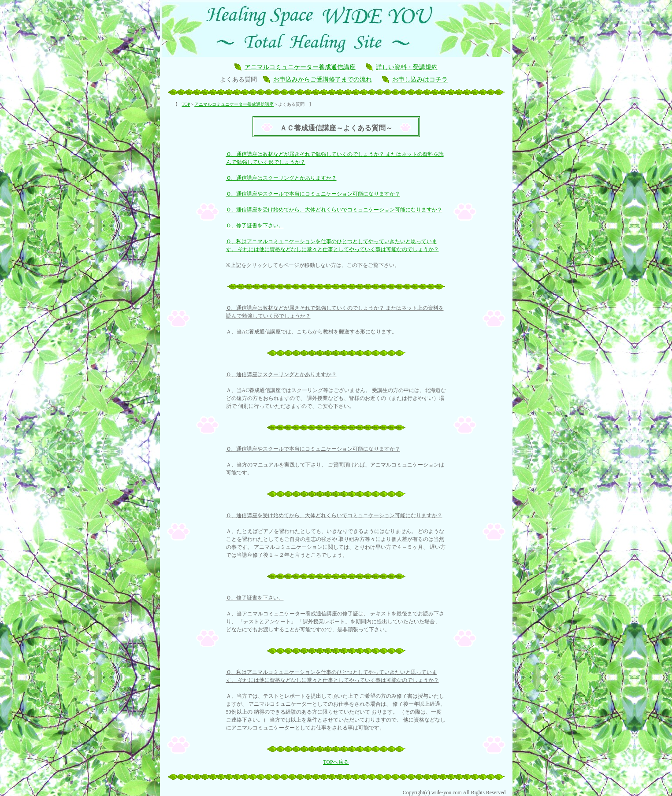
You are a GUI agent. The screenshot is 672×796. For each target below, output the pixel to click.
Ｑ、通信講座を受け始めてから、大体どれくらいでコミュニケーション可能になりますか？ (334, 210)
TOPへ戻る (336, 762)
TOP (186, 104)
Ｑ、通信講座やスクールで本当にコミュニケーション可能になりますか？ (313, 194)
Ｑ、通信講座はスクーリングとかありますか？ (281, 178)
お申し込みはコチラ (420, 80)
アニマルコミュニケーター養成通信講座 (300, 67)
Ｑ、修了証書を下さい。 (255, 226)
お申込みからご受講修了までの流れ (323, 80)
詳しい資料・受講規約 (407, 67)
